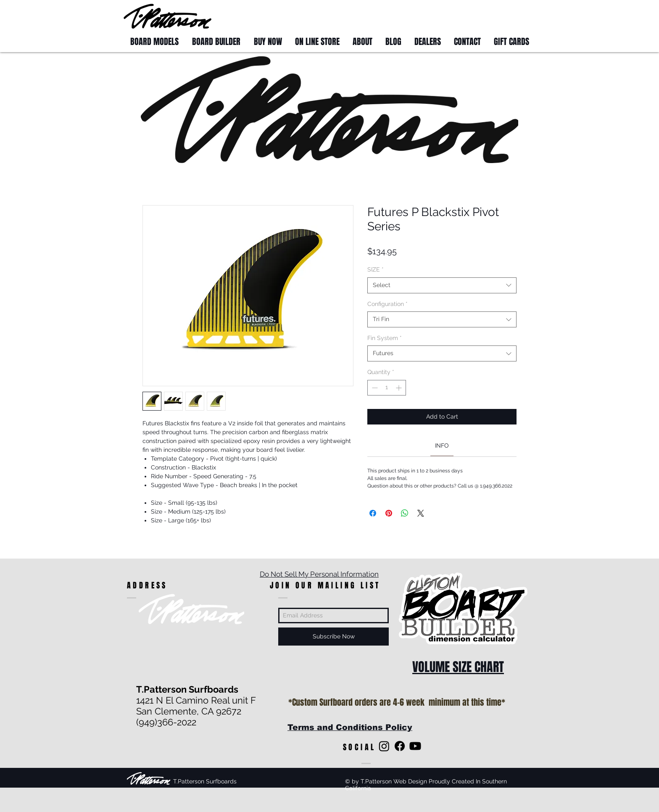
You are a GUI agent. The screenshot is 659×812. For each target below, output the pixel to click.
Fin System (385, 338)
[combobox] (442, 285)
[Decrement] (374, 388)
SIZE (376, 269)
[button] (520, 16)
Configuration (387, 304)
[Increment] (399, 388)
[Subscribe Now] (333, 637)
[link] (442, 446)
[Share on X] (421, 513)
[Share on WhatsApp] (405, 513)
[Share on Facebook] (373, 513)
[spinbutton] (387, 388)
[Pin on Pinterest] (389, 513)
